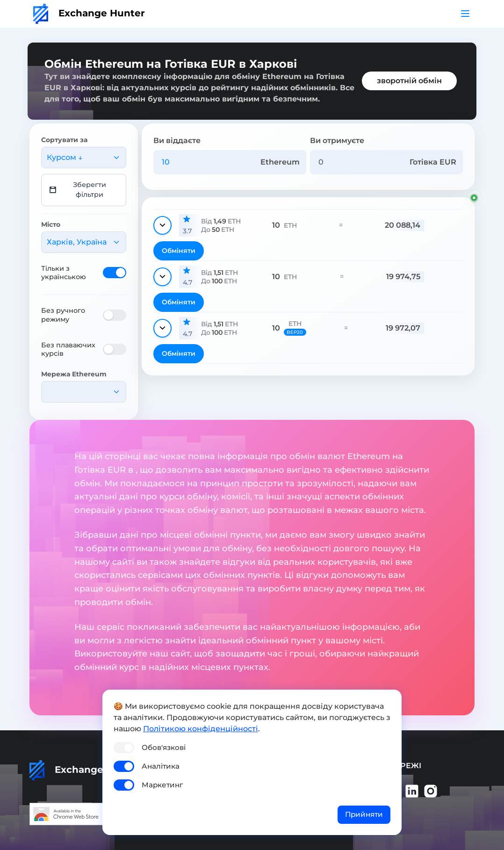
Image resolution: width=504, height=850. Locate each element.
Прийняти (364, 814)
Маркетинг (162, 785)
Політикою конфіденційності (201, 729)
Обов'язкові (164, 747)
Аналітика (161, 766)
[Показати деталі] (162, 225)
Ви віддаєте (177, 140)
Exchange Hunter (89, 13)
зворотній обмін (409, 81)
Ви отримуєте (337, 140)
